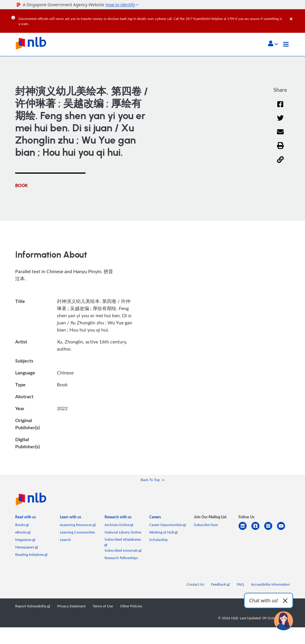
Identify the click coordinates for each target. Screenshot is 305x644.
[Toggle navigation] (286, 44)
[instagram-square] (271, 529)
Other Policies (131, 606)
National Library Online (123, 532)
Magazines (25, 540)
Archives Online (119, 525)
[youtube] (283, 529)
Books (22, 525)
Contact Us (195, 584)
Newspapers (27, 547)
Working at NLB (163, 532)
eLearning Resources (78, 525)
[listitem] (25, 518)
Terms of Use (103, 606)
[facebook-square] (258, 529)
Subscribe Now (206, 525)
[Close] (296, 15)
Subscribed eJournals (123, 550)
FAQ (240, 584)
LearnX (65, 540)
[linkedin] (245, 529)
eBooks (23, 532)
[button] (273, 44)
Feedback (220, 584)
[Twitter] (280, 122)
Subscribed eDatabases (123, 542)
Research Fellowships (121, 558)
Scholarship (158, 540)
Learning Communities (77, 532)
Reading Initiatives (31, 554)
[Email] (280, 136)
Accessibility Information (270, 584)
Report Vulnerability (33, 606)
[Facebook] (280, 108)
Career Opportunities (168, 525)
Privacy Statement (71, 606)
